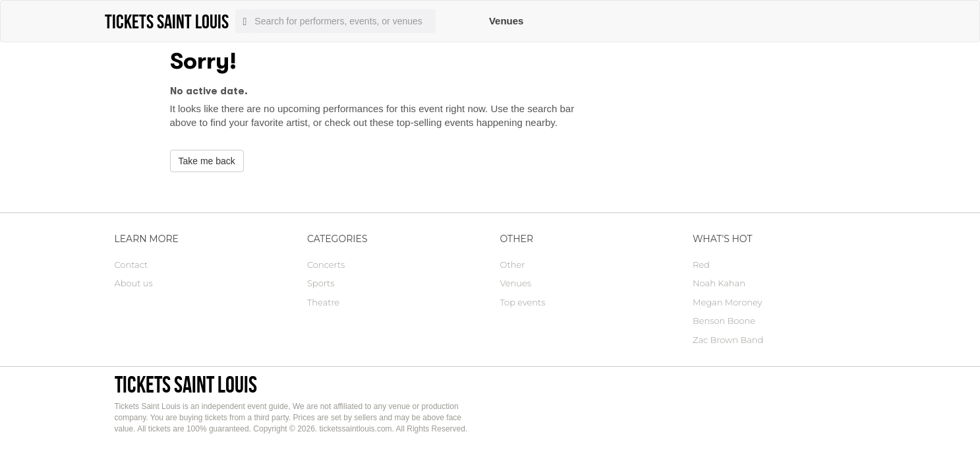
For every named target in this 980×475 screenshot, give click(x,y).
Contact (131, 265)
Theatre (323, 302)
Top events (523, 302)
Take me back (207, 161)
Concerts (326, 265)
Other (513, 265)
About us (134, 283)
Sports (321, 283)
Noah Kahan (719, 283)
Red (701, 265)
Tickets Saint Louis (186, 384)
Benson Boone (724, 321)
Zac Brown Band (728, 340)
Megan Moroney (727, 302)
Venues (506, 21)
